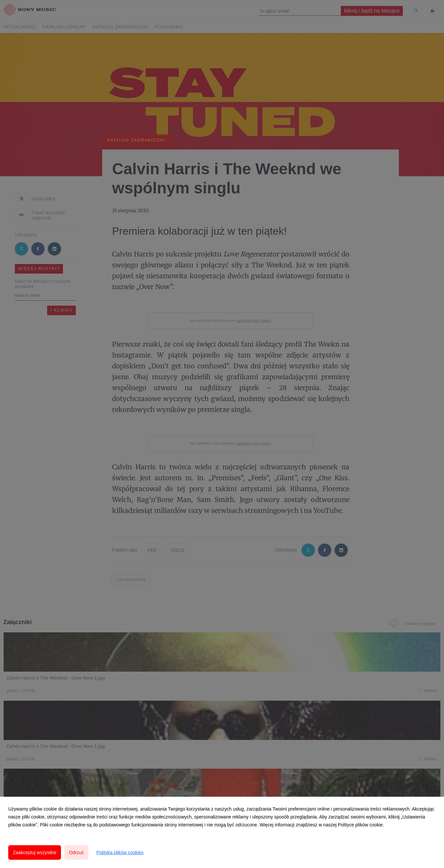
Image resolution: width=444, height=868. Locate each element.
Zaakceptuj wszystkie (35, 852)
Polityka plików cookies (120, 852)
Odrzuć (76, 852)
